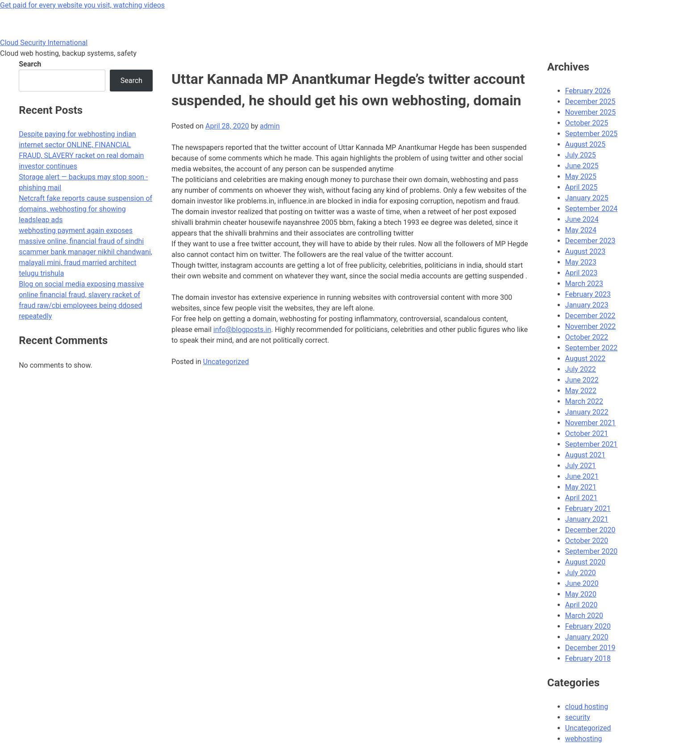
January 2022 (587, 412)
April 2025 (581, 187)
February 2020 (588, 626)
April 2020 (581, 605)
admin (270, 126)
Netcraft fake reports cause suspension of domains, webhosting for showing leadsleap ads (85, 209)
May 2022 (581, 391)
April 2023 (581, 273)
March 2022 (584, 401)
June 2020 (582, 583)
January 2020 (587, 637)
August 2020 (585, 562)
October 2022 (587, 337)
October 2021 (587, 434)
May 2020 (581, 594)
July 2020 (581, 573)
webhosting (584, 739)
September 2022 (592, 348)
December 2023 (590, 241)
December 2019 (590, 648)
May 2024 (581, 230)
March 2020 (584, 616)
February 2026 (588, 91)
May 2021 (581, 487)
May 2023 (581, 262)
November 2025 (590, 112)
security (578, 717)
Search (30, 64)
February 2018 (588, 658)
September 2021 (592, 444)
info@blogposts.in (242, 330)
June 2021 (582, 476)
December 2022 (590, 316)
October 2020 (587, 541)
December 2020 (590, 530)
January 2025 (587, 198)
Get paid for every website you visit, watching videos (82, 5)
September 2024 (592, 209)
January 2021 (587, 519)
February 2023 (588, 294)
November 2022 (590, 326)
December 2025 (590, 102)
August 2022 (585, 359)
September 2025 (592, 134)
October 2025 (587, 123)
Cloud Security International (44, 43)
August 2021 (585, 455)
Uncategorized (226, 362)
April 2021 (581, 498)
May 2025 (581, 176)
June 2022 (582, 380)
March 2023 (584, 284)
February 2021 (588, 508)
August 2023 (585, 251)
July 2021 (581, 466)
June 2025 (582, 166)
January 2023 (587, 305)
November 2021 (590, 423)
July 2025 (581, 155)
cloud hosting (587, 707)
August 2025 (585, 144)
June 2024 (582, 219)
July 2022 (581, 369)
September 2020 (592, 551)
